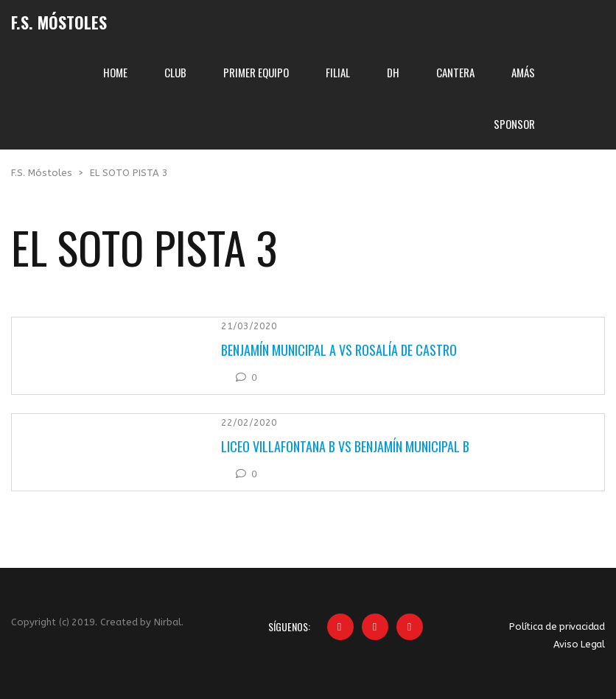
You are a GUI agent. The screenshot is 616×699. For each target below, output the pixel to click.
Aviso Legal (579, 644)
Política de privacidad (557, 626)
